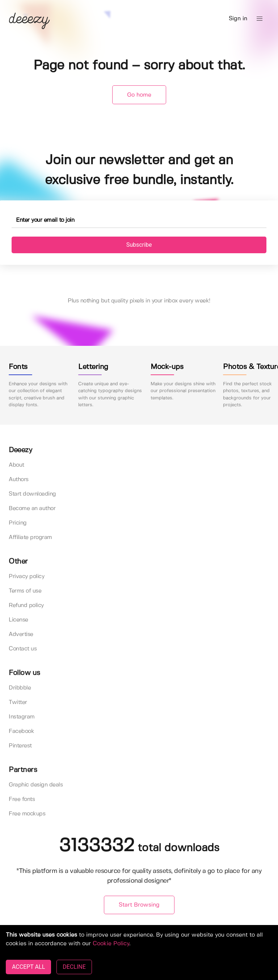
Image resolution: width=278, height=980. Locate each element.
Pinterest (20, 746)
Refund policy (26, 605)
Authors (19, 480)
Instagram (22, 717)
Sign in (238, 19)
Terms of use (25, 591)
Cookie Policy (111, 944)
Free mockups (27, 814)
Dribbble (20, 688)
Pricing (18, 523)
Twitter (18, 702)
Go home (139, 95)
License (18, 620)
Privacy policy (26, 576)
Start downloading (32, 494)
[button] (260, 19)
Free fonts (22, 799)
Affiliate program (30, 537)
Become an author (32, 508)
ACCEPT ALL (28, 967)
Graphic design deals (36, 785)
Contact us (23, 649)
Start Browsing (139, 905)
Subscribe (139, 245)
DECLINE (74, 967)
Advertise (21, 634)
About (16, 465)
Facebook (21, 731)
